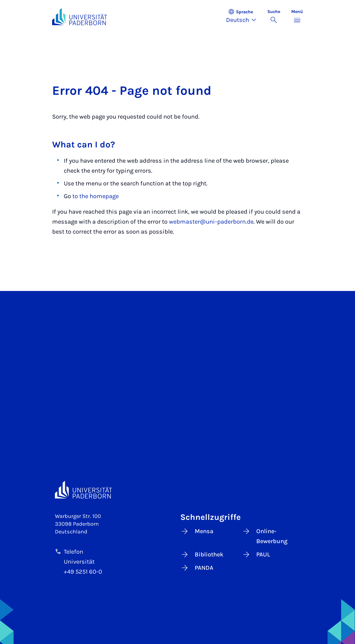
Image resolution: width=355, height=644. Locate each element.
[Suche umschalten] (274, 17)
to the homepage (96, 196)
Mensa (197, 531)
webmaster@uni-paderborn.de (211, 222)
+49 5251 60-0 (83, 572)
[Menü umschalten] (297, 17)
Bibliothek (202, 554)
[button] (244, 17)
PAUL (256, 554)
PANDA (197, 568)
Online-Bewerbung (265, 536)
